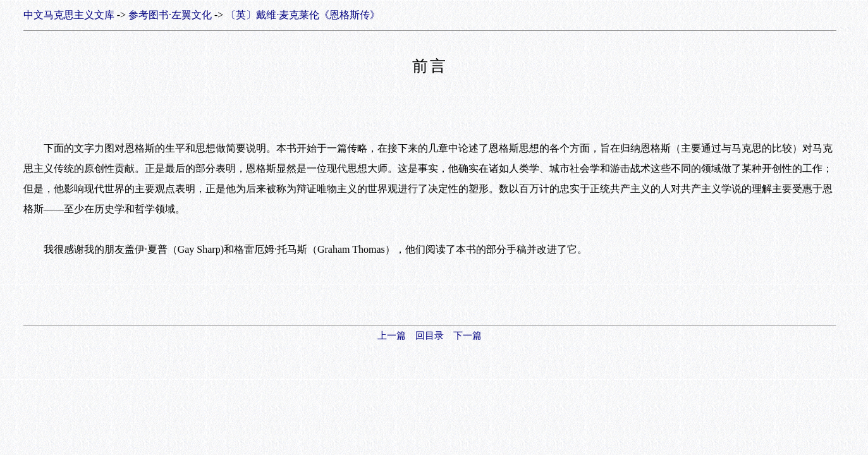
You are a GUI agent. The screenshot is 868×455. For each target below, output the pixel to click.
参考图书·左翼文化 (170, 15)
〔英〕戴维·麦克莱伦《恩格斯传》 (303, 15)
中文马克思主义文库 (69, 15)
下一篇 (468, 336)
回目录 (430, 336)
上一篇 (392, 336)
